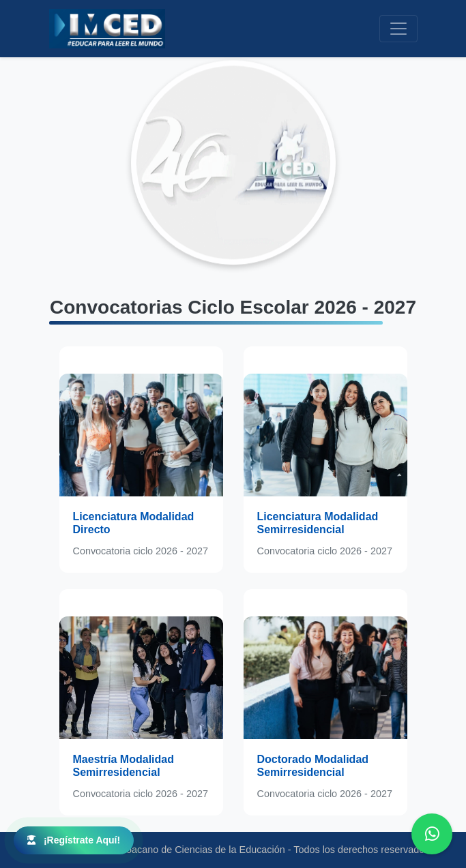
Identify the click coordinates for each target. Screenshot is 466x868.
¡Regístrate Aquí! (74, 840)
